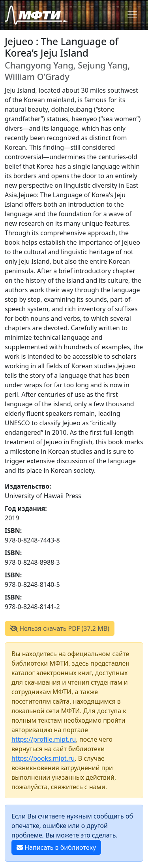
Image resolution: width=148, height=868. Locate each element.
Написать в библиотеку (56, 847)
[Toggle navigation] (132, 15)
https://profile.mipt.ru (44, 739)
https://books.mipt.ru (43, 758)
